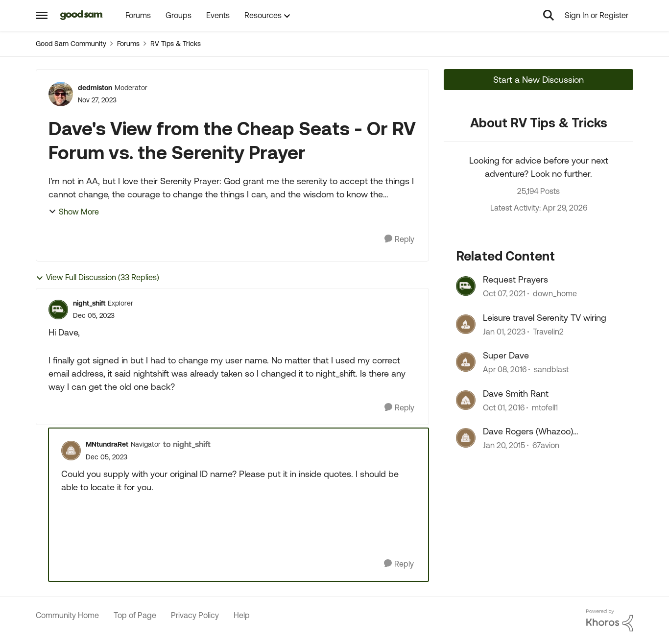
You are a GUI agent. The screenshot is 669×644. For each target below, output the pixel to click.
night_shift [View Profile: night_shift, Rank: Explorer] (89, 303)
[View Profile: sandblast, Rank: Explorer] (466, 362)
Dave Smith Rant (516, 394)
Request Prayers (515, 279)
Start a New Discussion (538, 80)
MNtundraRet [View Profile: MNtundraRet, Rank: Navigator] (107, 444)
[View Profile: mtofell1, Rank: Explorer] (466, 400)
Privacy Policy (195, 615)
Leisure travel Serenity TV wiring (545, 318)
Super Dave (506, 355)
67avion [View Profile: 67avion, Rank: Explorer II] (546, 445)
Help (242, 615)
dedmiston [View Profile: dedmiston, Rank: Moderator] (95, 88)
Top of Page (135, 615)
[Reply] (399, 239)
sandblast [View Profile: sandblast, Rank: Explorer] (551, 370)
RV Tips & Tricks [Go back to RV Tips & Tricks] (176, 44)
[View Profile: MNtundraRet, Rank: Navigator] (71, 451)
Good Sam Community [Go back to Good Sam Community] (71, 44)
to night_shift (187, 444)
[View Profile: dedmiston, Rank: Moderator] (61, 94)
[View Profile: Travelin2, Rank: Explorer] (466, 324)
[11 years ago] (504, 445)
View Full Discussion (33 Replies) (97, 277)
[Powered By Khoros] (610, 620)
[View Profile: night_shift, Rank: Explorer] (58, 310)
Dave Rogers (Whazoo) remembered (528, 431)
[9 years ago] (504, 407)
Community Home (67, 615)
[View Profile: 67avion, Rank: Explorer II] (466, 438)
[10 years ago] (505, 370)
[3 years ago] (504, 332)
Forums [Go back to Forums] (128, 44)
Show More (74, 212)
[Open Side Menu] (42, 15)
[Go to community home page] (82, 15)
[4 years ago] (504, 294)
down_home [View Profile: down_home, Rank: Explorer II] (555, 294)
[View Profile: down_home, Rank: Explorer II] (466, 286)
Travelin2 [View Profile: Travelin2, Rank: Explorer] (548, 332)
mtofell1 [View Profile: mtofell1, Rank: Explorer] (545, 407)
